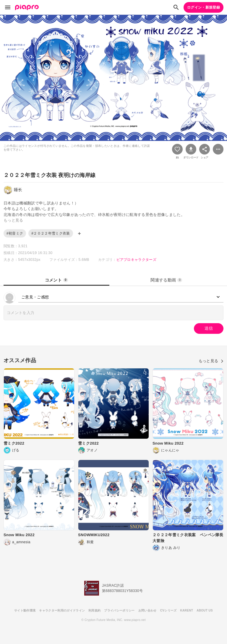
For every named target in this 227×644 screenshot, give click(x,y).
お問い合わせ (147, 610)
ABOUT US (205, 610)
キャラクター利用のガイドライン (62, 610)
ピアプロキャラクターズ (137, 260)
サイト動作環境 (25, 610)
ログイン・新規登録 (204, 7)
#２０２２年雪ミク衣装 (51, 233)
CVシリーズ (168, 610)
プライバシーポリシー (119, 610)
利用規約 (94, 610)
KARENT (187, 610)
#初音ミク (15, 233)
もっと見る (211, 361)
